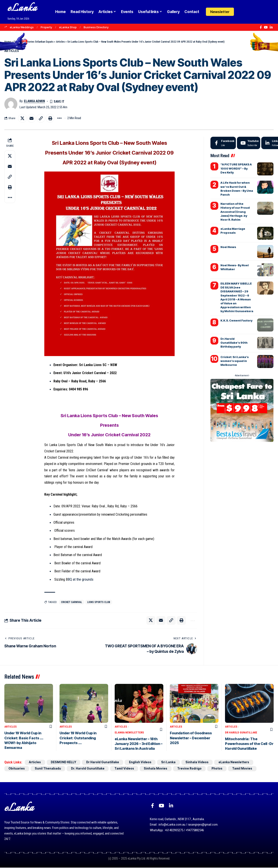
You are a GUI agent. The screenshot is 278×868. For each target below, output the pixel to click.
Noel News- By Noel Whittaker (235, 267)
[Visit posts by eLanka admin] (11, 104)
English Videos (143, 762)
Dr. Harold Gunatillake (89, 769)
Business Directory (96, 27)
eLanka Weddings (22, 27)
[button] (250, 12)
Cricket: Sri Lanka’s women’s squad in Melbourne (235, 361)
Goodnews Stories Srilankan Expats (33, 42)
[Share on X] (22, 118)
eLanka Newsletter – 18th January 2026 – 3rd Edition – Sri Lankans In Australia (139, 744)
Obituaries (17, 769)
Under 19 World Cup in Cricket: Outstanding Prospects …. (78, 738)
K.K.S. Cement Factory (236, 320)
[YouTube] (266, 27)
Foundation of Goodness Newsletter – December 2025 (191, 738)
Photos (220, 769)
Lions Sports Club (100, 602)
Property (46, 27)
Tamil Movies (247, 769)
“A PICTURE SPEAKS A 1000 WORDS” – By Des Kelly (236, 168)
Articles (60, 42)
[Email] (32, 118)
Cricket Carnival (72, 602)
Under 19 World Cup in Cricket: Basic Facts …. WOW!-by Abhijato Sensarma (24, 741)
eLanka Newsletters (129, 733)
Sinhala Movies (158, 769)
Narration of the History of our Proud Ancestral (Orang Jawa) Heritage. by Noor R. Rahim (235, 212)
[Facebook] (261, 27)
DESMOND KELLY (65, 762)
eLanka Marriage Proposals (233, 231)
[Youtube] (249, 143)
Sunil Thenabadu (49, 769)
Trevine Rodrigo (192, 769)
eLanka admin (34, 101)
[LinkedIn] (271, 27)
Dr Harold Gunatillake (241, 733)
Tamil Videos (126, 769)
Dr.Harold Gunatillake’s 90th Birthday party (234, 343)
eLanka (22, 9)
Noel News (228, 247)
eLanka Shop (68, 27)
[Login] (242, 12)
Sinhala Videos (201, 762)
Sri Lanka (172, 762)
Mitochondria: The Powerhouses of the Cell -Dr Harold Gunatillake (249, 744)
